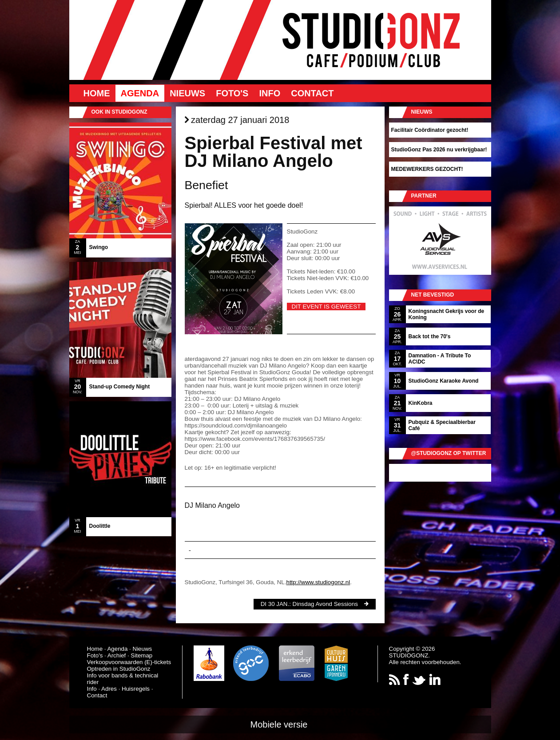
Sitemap (141, 655)
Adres (109, 689)
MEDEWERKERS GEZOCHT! (427, 169)
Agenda (140, 93)
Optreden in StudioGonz (119, 669)
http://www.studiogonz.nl (318, 582)
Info (270, 93)
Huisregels (136, 689)
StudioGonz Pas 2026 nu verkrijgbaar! (439, 150)
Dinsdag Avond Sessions (325, 604)
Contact (312, 93)
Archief (117, 655)
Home (97, 93)
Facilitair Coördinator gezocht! (430, 130)
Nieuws (187, 93)
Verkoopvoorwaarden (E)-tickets (129, 662)
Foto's (232, 93)
